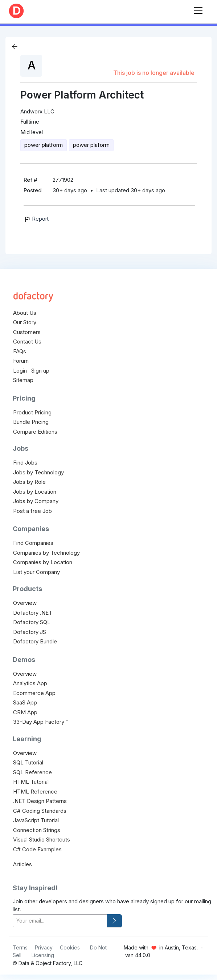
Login (20, 371)
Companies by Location (43, 562)
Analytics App (30, 683)
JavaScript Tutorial (36, 820)
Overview (25, 603)
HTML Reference (35, 792)
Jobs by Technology (38, 472)
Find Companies (33, 543)
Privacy (44, 947)
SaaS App (25, 702)
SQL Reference (32, 772)
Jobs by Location (35, 492)
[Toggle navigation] (198, 9)
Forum (21, 361)
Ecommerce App (34, 693)
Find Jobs (25, 463)
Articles (22, 864)
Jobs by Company (36, 501)
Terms (20, 947)
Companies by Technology (46, 553)
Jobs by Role (29, 482)
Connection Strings (37, 830)
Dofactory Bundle (35, 641)
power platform (44, 145)
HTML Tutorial (31, 782)
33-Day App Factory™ (40, 722)
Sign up (40, 371)
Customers (27, 332)
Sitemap (23, 380)
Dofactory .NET (33, 613)
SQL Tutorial (28, 762)
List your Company (36, 572)
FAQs (20, 351)
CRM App (25, 712)
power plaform (91, 145)
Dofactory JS (30, 632)
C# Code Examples (37, 849)
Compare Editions (35, 432)
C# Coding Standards (40, 811)
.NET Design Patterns (40, 801)
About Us (25, 313)
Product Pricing (32, 412)
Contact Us (27, 342)
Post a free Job (32, 511)
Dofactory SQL (32, 622)
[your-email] (60, 921)
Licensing (43, 955)
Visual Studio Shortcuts (42, 840)
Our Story (25, 322)
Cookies (70, 947)
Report (36, 219)
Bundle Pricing (31, 422)
